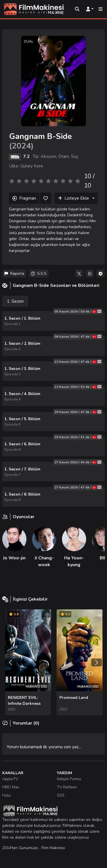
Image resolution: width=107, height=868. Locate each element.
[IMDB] (15, 156)
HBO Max (11, 787)
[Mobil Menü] (101, 9)
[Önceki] (10, 662)
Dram (64, 156)
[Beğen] (46, 198)
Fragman (24, 198)
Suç (74, 156)
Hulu (6, 795)
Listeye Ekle (73, 198)
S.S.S (39, 273)
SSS (61, 795)
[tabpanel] (54, 409)
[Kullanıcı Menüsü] (90, 9)
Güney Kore (32, 166)
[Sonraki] (97, 662)
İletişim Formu (69, 779)
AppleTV (10, 779)
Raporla (14, 273)
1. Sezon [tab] (15, 301)
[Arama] (77, 9)
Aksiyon (48, 156)
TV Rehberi (67, 787)
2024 (21, 146)
